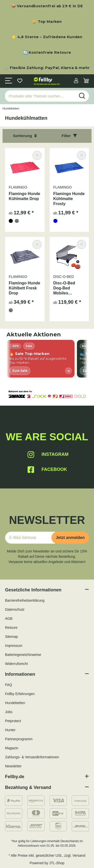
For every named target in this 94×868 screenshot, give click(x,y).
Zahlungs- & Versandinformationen (32, 757)
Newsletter (13, 766)
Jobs (9, 712)
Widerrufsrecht (16, 664)
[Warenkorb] (86, 81)
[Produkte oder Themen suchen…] (40, 96)
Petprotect (13, 721)
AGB (9, 618)
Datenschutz (15, 609)
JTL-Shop (57, 863)
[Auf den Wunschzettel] (37, 155)
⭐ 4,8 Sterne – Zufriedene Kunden (47, 37)
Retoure (11, 628)
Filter (69, 136)
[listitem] (40, 359)
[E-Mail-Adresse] (30, 538)
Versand (79, 855)
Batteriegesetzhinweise (23, 655)
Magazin (12, 748)
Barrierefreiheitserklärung (25, 600)
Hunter (10, 730)
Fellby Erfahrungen (20, 694)
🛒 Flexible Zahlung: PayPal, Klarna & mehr (47, 68)
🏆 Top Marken (47, 22)
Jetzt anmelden (70, 538)
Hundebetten (15, 703)
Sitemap (11, 637)
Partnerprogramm (19, 739)
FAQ (9, 685)
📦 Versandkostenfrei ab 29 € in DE (47, 6)
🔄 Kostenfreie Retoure (47, 52)
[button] (76, 81)
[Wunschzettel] (20, 81)
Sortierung (25, 136)
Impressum (14, 646)
